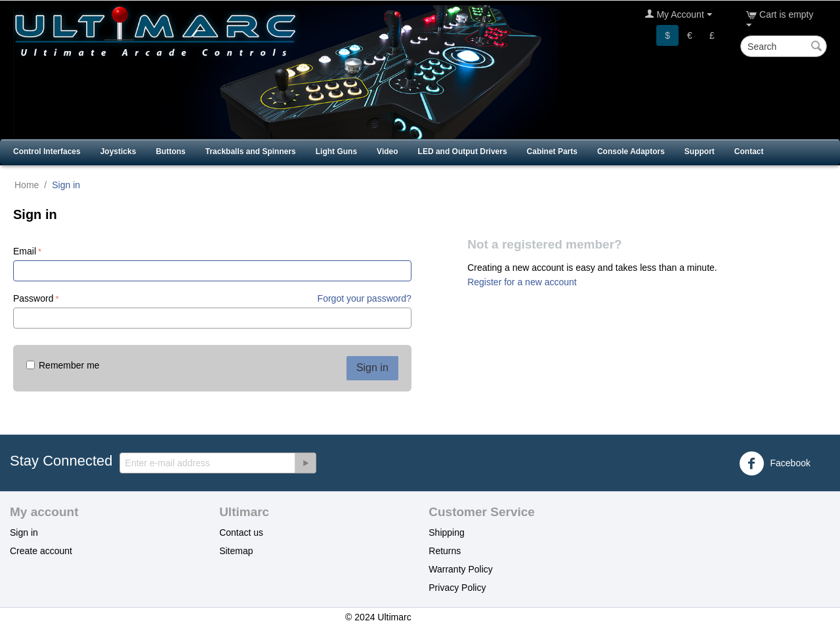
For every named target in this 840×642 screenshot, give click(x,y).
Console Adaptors (631, 151)
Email (25, 251)
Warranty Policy (461, 569)
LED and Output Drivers (463, 151)
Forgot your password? (365, 298)
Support (700, 151)
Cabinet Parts (552, 151)
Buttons (170, 151)
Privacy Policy (457, 588)
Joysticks (118, 151)
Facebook (775, 464)
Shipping (447, 532)
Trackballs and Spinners (251, 151)
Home (27, 185)
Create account (41, 551)
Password (33, 298)
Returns (445, 551)
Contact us (241, 532)
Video (387, 151)
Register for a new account (522, 282)
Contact (749, 151)
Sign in (372, 368)
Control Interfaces (47, 151)
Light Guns (336, 151)
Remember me (63, 365)
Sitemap (236, 551)
